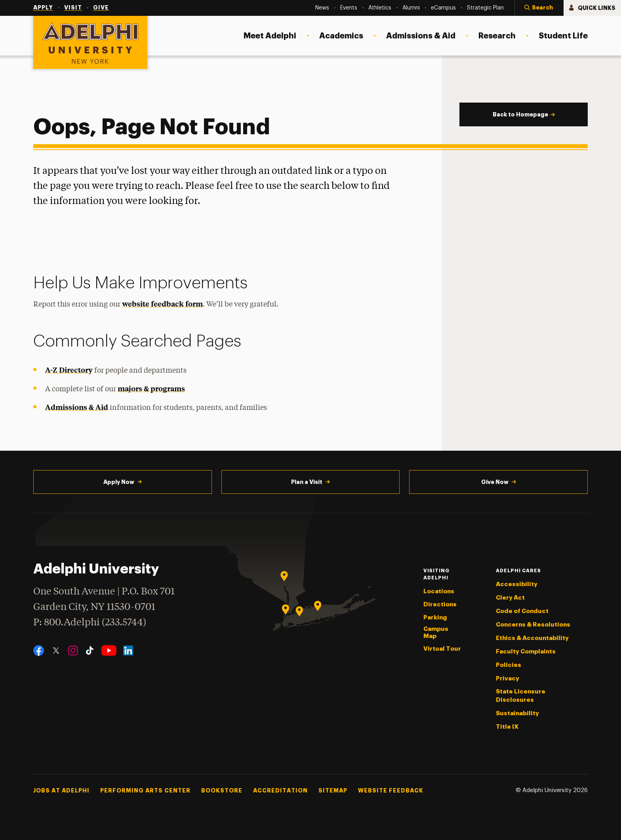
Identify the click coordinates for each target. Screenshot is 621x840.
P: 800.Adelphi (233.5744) (90, 622)
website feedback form (162, 304)
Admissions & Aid (77, 407)
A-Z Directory (69, 370)
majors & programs (151, 388)
